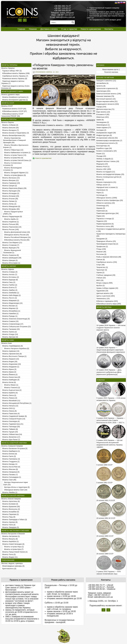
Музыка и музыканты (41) (106, 182)
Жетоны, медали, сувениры (12, 563)
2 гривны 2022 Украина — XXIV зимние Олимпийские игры (109, 573)
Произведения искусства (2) (107, 244)
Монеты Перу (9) (8, 517)
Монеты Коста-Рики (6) (11, 467)
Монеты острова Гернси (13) (15, 155)
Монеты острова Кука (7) (13, 549)
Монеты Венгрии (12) (10, 180)
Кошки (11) (101, 154)
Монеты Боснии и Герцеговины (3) (15, 133)
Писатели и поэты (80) (105, 226)
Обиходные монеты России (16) (16, 235)
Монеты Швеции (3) (9, 260)
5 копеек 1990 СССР (104, 465)
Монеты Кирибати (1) (10, 541)
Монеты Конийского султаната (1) (15, 97)
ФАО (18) (100, 280)
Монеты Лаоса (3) (9, 395)
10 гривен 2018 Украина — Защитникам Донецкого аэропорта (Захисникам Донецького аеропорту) (111, 350)
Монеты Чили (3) (8, 525)
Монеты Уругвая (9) (9, 522)
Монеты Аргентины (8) (11, 501)
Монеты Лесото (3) (9, 298)
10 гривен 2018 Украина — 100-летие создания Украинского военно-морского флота (111, 328)
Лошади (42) (101, 156)
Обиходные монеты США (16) (15, 490)
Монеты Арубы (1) (11, 219)
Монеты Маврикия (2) (10, 300)
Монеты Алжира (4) (9, 272)
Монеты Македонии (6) (11, 206)
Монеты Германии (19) (11, 183)
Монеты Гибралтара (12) (13, 150)
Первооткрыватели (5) (105, 224)
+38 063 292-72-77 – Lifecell (100, 585)
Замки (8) (100, 120)
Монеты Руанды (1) (9, 316)
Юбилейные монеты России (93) (16, 240)
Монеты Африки (8, 269)
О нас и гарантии (69, 29)
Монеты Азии (7, 343)
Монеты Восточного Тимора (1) (14, 356)
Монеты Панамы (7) (10, 475)
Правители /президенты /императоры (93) (111, 235)
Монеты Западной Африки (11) (16, 173)
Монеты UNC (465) (104, 169)
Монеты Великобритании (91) (13, 135)
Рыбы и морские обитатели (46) (109, 257)
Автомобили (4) (102, 83)
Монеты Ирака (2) (9, 372)
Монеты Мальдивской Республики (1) (16, 403)
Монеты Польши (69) (10, 224)
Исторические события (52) (107, 138)
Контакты (109, 29)
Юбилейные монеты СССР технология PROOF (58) (12, 115)
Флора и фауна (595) (104, 283)
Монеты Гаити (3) (9, 456)
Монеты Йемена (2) (9, 374)
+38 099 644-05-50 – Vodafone (102, 589)
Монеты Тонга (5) (8, 554)
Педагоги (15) (102, 221)
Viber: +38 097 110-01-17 (62, 15)
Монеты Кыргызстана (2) (11, 390)
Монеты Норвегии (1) (10, 222)
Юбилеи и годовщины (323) (107, 301)
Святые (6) (101, 259)
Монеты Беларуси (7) (10, 130)
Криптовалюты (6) (9, 569)
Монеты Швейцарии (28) (11, 258)
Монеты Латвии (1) (9, 201)
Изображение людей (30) (106, 133)
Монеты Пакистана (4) (10, 414)
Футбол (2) (100, 285)
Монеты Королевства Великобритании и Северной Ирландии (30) (14, 140)
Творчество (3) (102, 267)
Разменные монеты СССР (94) (14, 109)
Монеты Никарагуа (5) (10, 472)
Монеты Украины (8, 68)
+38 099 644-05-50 (62, 10)
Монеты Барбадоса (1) (11, 451)
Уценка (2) (100, 272)
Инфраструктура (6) (104, 135)
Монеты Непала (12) (10, 406)
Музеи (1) (100, 180)
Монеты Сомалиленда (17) (12, 324)
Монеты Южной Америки (11, 499)
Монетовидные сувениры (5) (13, 566)
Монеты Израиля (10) (10, 359)
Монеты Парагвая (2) (10, 514)
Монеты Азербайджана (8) (12, 346)
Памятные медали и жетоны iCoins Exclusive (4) (15, 87)
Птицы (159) (101, 249)
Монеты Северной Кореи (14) (13, 419)
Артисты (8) (101, 86)
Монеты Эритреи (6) (10, 337)
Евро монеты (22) (103, 112)
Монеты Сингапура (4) (10, 421)
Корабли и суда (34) (104, 148)
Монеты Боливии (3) (10, 504)
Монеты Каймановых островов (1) (17, 153)
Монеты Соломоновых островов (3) (12, 164)
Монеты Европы (8, 122)
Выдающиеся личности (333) (108, 104)
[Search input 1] (61, 22)
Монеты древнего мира (10, 95)
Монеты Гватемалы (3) (11, 459)
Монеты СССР (7, 106)
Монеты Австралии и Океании (13, 534)
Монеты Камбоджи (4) (10, 380)
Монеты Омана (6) (9, 411)
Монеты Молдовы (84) (10, 209)
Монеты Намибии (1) (10, 314)
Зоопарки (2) (101, 130)
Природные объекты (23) (106, 241)
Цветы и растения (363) (106, 296)
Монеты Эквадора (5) (10, 527)
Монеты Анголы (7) (9, 274)
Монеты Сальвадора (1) (11, 477)
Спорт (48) (100, 265)
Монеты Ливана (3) (9, 398)
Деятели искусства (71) (105, 109)
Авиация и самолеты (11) (106, 81)
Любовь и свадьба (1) (105, 159)
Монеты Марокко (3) (10, 308)
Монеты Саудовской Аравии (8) (14, 416)
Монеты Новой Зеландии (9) (13, 544)
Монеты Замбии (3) (9, 290)
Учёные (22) (101, 278)
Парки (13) (100, 216)
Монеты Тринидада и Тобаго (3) (14, 520)
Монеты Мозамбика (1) (11, 311)
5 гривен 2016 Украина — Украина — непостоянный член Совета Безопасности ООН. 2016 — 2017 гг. (111, 420)
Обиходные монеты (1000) (107, 198)
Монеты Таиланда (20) (11, 427)
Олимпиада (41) (103, 206)
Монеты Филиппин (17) (11, 437)
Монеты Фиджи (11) (9, 557)
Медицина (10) (102, 164)
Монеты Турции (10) (10, 432)
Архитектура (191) (103, 91)
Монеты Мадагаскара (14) (12, 303)
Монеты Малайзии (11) (11, 401)
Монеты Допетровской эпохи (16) (17, 232)
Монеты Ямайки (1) (9, 492)
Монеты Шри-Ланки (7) (11, 440)
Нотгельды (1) (102, 195)
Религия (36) (101, 252)
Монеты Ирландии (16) (11, 191)
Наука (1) (100, 193)
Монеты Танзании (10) (10, 329)
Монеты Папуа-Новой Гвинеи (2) (14, 552)
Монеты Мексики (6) (10, 469)
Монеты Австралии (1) (11, 536)
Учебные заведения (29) (106, 275)
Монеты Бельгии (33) (10, 128)
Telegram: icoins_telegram (62, 13)
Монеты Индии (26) (9, 361)
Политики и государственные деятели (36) (111, 230)
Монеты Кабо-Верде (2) (11, 295)
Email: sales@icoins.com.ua (62, 17)
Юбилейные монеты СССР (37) (14, 111)
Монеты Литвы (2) (9, 204)
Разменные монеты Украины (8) (14, 79)
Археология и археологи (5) (107, 88)
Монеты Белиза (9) (9, 454)
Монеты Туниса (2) (9, 332)
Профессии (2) (102, 246)
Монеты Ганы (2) (8, 282)
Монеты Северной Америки (12, 446)
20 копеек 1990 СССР (105, 536)
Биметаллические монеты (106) (109, 94)
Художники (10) (102, 291)
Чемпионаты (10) (103, 299)
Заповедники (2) (103, 122)
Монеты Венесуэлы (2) (11, 509)
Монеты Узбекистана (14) (12, 434)
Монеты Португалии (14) (11, 227)
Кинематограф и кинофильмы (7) (109, 140)
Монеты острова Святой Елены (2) (17, 160)
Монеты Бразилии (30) (11, 506)
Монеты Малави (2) (9, 306)
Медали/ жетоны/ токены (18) (108, 161)
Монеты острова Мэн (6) (13, 158)
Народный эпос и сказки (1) (107, 187)
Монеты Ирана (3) (9, 369)
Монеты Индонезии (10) (11, 364)
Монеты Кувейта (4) (9, 393)
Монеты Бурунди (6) (10, 280)
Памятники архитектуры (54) (107, 213)
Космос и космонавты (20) (106, 151)
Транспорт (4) (102, 270)
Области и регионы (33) (106, 203)
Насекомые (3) (102, 190)
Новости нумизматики (91, 29)
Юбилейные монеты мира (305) (109, 304)
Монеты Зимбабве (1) (10, 293)
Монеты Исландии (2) (10, 193)
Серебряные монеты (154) (107, 262)
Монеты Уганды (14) (10, 334)
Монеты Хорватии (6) (10, 255)
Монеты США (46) (9, 480)
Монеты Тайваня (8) (10, 429)
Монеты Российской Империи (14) (17, 237)
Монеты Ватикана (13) (10, 178)
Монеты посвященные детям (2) (109, 177)
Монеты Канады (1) (9, 464)
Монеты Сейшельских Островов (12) (16, 327)
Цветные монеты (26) (105, 293)
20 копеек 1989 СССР (105, 554)
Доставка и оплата (49, 29)
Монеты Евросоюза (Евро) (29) (14, 188)
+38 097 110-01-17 (62, 8)
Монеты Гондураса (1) (10, 461)
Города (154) (101, 107)
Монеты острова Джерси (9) (15, 175)
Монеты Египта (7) (9, 287)
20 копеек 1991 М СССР (106, 518)
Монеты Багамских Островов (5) (14, 448)
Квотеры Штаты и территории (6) (16, 487)
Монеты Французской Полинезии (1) (12, 251)
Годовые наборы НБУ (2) (11, 71)
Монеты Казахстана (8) (11, 377)
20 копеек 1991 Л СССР (106, 500)
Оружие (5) (101, 208)
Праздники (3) (102, 239)
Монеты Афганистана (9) (11, 354)
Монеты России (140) (10, 229)
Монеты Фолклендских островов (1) (13, 169)
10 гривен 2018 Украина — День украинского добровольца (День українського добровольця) (109, 372)
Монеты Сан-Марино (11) (12, 242)
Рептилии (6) (101, 254)
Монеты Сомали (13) (10, 321)
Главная (21, 29)
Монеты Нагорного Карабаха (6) (16, 348)
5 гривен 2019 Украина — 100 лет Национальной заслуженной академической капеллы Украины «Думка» (110, 444)
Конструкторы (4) (103, 146)
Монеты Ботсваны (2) (10, 277)
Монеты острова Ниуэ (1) (13, 547)
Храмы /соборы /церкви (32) (107, 288)
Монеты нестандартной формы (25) (110, 174)
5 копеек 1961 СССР (104, 483)
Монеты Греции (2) (9, 186)
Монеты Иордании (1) (10, 367)
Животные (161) (103, 117)
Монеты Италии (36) (10, 199)
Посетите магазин (111, 72)
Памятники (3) (102, 211)
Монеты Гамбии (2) (9, 285)
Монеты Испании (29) (10, 196)
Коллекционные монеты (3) (107, 143)
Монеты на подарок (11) (106, 172)
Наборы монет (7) (103, 185)
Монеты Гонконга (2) (12, 388)
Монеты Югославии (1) (11, 263)
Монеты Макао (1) (11, 385)
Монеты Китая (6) (9, 382)
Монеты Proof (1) (103, 167)
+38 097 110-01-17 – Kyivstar (101, 587)
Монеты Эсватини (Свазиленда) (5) (16, 319)
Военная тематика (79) (105, 96)
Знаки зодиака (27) (104, 127)
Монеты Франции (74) (10, 248)
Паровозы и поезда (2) (105, 219)
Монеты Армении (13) (10, 351)
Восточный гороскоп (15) (106, 99)
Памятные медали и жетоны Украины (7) (13, 82)
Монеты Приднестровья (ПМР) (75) (13, 213)
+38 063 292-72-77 (62, 6)
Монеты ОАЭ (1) (8, 408)
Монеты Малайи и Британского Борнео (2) (16, 146)
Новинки (33, 29)
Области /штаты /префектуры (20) (110, 200)
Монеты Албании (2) (10, 125)
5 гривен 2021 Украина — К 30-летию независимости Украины (111, 399)
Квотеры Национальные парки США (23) (16, 483)
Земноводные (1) (103, 125)
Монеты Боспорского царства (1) (15, 100)
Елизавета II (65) (103, 114)
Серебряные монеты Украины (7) (15, 76)
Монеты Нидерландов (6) (12, 216)
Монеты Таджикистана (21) (12, 424)
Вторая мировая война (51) (107, 101)
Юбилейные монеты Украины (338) (16, 73)
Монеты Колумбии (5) (10, 512)
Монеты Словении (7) (10, 245)
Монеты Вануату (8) (10, 539)
